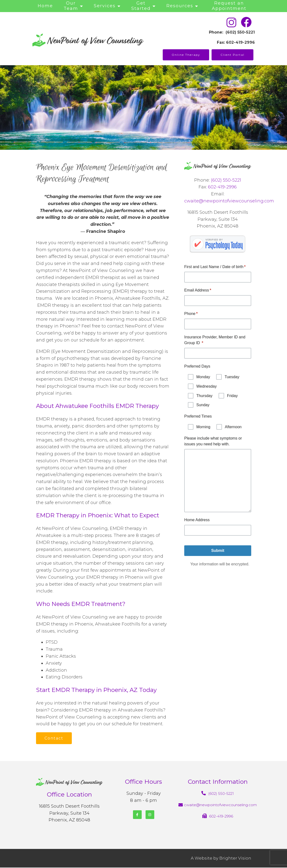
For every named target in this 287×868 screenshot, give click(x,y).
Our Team (71, 6)
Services (105, 6)
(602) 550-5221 (226, 180)
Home (45, 6)
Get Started (141, 6)
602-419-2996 (222, 187)
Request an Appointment (229, 6)
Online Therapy (186, 55)
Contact (54, 738)
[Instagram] (150, 815)
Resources (180, 6)
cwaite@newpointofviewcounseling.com (229, 201)
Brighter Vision (235, 858)
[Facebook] (137, 815)
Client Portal (232, 55)
